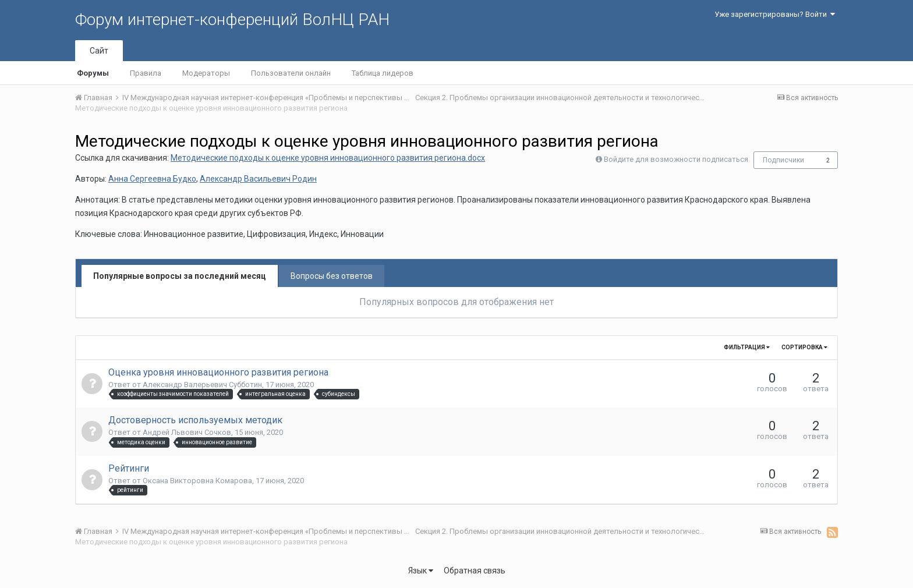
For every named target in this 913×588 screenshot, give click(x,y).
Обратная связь (475, 571)
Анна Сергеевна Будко (152, 179)
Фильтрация (747, 347)
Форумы (93, 73)
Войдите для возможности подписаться (676, 159)
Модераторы (206, 73)
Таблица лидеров (383, 73)
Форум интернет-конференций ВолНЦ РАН (232, 20)
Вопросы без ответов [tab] (332, 276)
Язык (421, 571)
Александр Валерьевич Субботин (202, 385)
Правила (146, 73)
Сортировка (804, 347)
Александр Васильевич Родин (258, 179)
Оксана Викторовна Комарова (197, 481)
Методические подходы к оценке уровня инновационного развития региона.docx (328, 158)
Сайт (99, 51)
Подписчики (783, 160)
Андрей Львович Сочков (187, 432)
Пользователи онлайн (291, 73)
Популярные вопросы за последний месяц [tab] (180, 276)
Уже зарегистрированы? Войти (775, 14)
